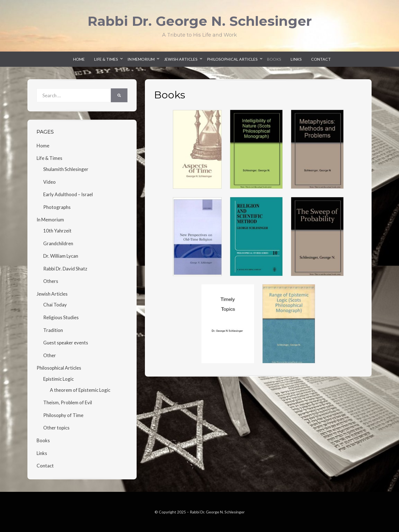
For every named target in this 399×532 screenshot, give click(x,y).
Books (274, 59)
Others (51, 281)
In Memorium (141, 59)
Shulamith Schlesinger (66, 169)
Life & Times (106, 59)
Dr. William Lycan (61, 256)
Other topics (56, 428)
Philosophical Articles (232, 59)
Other (50, 355)
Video (49, 182)
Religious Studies (61, 317)
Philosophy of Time (63, 415)
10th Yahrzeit (57, 231)
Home (79, 59)
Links (296, 59)
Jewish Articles (181, 59)
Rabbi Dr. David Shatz (65, 269)
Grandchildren (58, 243)
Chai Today (55, 305)
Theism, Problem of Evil (68, 402)
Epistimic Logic (58, 379)
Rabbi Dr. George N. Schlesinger (200, 21)
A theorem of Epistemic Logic (80, 390)
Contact (321, 59)
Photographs (57, 207)
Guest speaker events (66, 343)
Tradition (53, 330)
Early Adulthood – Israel (68, 194)
